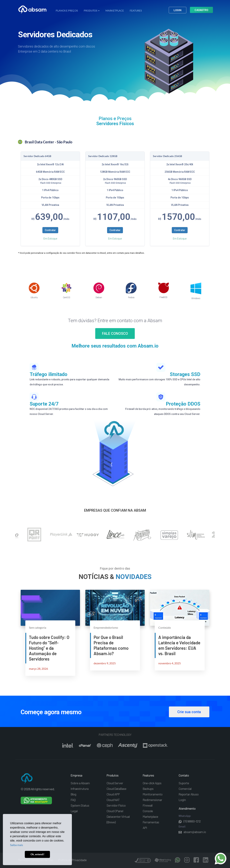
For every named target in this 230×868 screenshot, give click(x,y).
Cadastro (201, 10)
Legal (74, 811)
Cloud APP (113, 794)
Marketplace (115, 11)
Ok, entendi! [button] (37, 854)
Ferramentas (151, 822)
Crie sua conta (189, 712)
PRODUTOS (92, 11)
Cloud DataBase (116, 789)
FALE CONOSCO (115, 334)
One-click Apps (152, 783)
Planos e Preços (67, 11)
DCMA (143, 861)
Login (178, 10)
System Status (80, 805)
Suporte (184, 783)
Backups (148, 789)
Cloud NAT (113, 800)
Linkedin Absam (206, 860)
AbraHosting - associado (163, 861)
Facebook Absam (196, 860)
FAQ (73, 800)
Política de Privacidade (72, 860)
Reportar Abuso (189, 794)
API (145, 828)
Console (148, 811)
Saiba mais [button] (17, 845)
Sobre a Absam (80, 783)
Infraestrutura (80, 789)
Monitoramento (153, 794)
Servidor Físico (116, 805)
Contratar (50, 230)
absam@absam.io (192, 832)
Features (136, 11)
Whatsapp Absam (178, 860)
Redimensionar (152, 800)
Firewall (148, 805)
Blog (73, 794)
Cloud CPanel (115, 811)
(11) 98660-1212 (190, 821)
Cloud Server (115, 783)
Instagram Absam (187, 860)
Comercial (185, 789)
